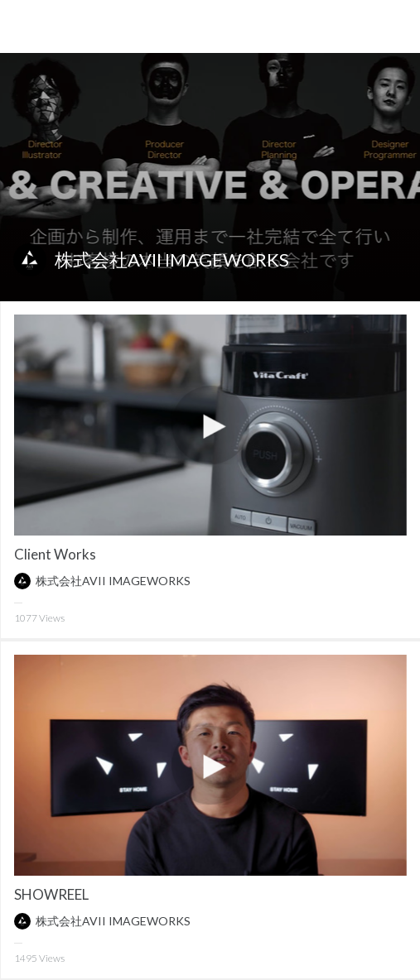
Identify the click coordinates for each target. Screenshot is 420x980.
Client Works (55, 554)
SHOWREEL (51, 894)
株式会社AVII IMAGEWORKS (172, 259)
